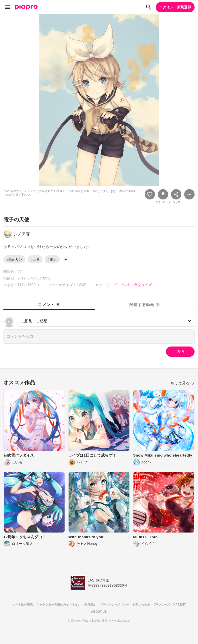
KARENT (180, 605)
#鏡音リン (14, 259)
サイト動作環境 (22, 605)
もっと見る (183, 383)
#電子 (52, 259)
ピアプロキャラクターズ (133, 285)
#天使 (35, 259)
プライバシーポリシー (114, 605)
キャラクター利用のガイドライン (59, 605)
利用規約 (90, 605)
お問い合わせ (141, 605)
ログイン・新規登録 (175, 7)
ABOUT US (99, 612)
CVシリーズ (162, 605)
